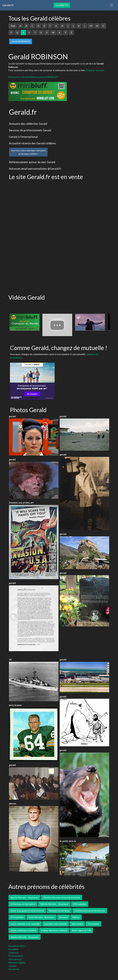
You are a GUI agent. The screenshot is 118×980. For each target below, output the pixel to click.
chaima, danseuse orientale (54, 930)
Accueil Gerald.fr (17, 946)
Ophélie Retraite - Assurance (54, 904)
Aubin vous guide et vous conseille (27, 911)
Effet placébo (80, 904)
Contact (12, 966)
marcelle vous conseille (56, 924)
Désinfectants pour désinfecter (90, 911)
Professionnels (16, 956)
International (15, 959)
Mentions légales (17, 963)
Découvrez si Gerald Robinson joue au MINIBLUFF (33, 77)
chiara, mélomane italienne (23, 930)
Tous (13, 26)
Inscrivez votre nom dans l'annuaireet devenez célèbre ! (28, 152)
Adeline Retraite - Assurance (25, 937)
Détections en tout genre (23, 904)
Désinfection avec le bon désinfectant (62, 897)
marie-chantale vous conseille (25, 924)
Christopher (93, 924)
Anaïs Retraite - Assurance (41, 917)
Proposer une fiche (95, 70)
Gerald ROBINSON (21, 41)
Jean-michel (77, 924)
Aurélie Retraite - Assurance (24, 897)
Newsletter (14, 969)
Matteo (76, 917)
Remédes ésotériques (59, 911)
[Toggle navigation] (112, 5)
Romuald (63, 917)
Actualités (13, 949)
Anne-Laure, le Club (81, 930)
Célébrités (62, 5)
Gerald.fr (8, 5)
